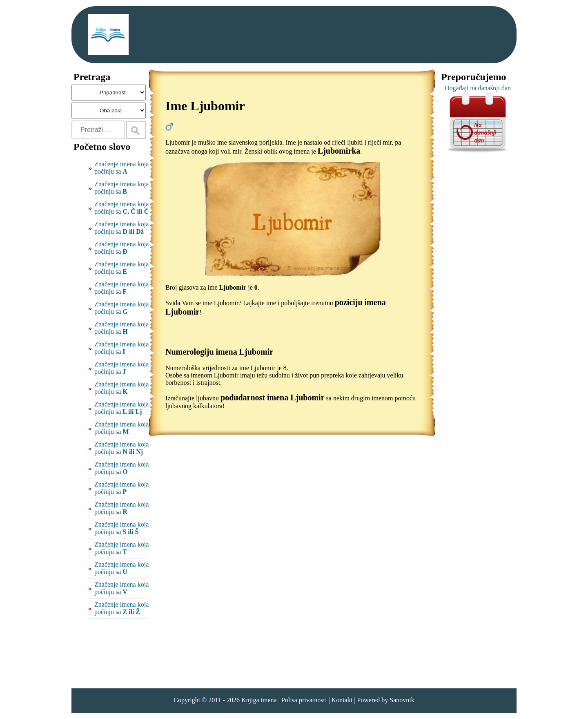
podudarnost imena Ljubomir (273, 397)
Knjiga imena (259, 700)
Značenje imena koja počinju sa (121, 168)
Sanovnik (402, 700)
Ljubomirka (339, 151)
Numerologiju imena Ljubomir (219, 352)
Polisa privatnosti (304, 700)
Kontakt (342, 700)
